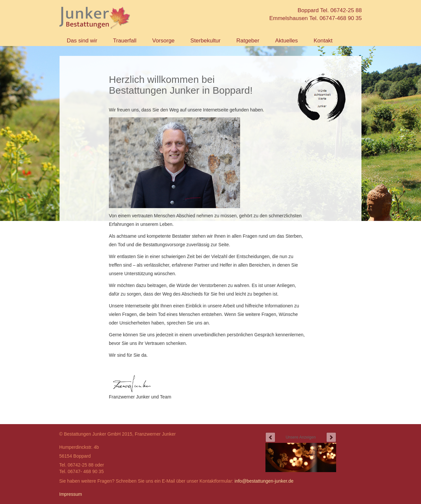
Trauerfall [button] (125, 41)
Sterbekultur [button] (206, 41)
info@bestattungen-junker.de (264, 481)
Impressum (71, 494)
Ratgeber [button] (248, 41)
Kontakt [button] (323, 41)
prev (270, 437)
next (331, 437)
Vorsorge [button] (163, 41)
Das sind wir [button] (82, 41)
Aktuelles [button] (286, 41)
